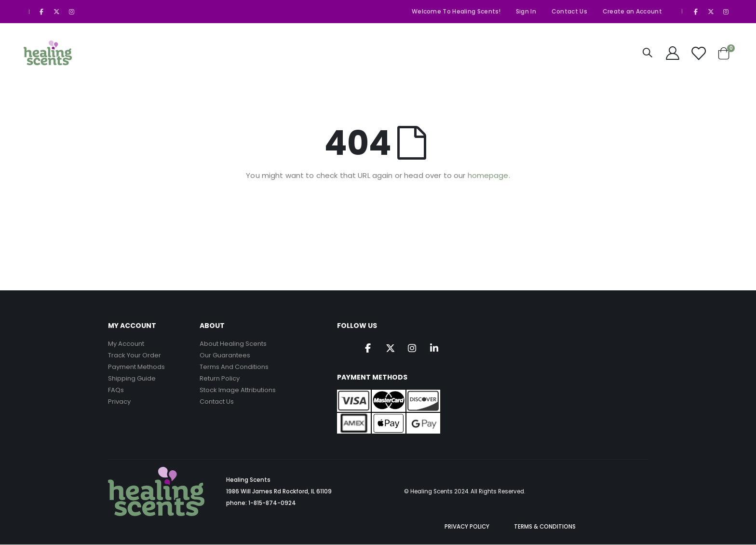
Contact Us (569, 11)
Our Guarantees (225, 355)
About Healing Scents (233, 344)
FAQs (116, 390)
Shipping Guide (132, 378)
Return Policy (220, 378)
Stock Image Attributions (238, 390)
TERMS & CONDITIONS (545, 527)
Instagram (414, 349)
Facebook (369, 349)
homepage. (489, 175)
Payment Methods (136, 367)
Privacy (119, 402)
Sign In (526, 11)
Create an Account (632, 11)
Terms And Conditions (234, 367)
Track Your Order (135, 355)
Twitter (391, 349)
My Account (126, 344)
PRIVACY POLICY (467, 527)
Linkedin (437, 349)
